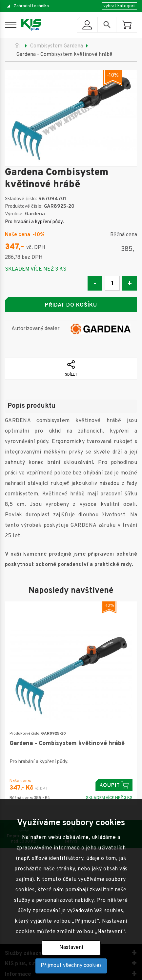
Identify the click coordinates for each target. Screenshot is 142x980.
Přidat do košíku (71, 305)
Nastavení (71, 948)
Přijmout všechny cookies (71, 966)
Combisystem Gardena (57, 46)
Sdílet (71, 369)
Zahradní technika (31, 6)
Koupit (114, 785)
